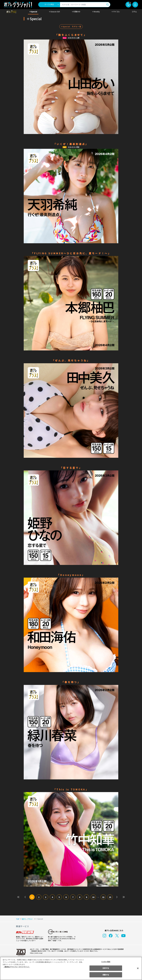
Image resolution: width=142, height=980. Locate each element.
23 (110, 897)
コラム (134, 12)
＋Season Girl (54, 12)
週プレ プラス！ (28, 919)
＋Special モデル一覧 (71, 26)
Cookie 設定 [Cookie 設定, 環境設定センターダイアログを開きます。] (106, 962)
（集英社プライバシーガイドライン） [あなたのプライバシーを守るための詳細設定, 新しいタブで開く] (17, 967)
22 (103, 897)
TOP (18, 919)
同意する (106, 975)
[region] (71, 968)
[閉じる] (138, 968)
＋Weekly (96, 12)
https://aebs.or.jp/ (36, 953)
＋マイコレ (116, 12)
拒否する (106, 968)
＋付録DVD (76, 12)
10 (93, 897)
